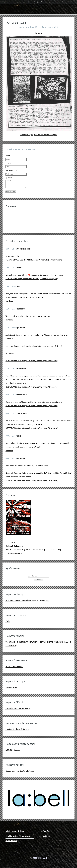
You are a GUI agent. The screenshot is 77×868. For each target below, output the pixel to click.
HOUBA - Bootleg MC (14, 667)
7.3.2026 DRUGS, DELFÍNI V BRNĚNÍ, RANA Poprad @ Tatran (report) (34, 260)
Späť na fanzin (40, 135)
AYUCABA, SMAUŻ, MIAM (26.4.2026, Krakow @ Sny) (27, 601)
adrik (45, 858)
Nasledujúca (51, 135)
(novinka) (9, 301)
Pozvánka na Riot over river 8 (18, 709)
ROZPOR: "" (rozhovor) (32, 361)
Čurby (8, 621)
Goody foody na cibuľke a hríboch (20, 771)
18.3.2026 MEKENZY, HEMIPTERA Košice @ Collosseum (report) (32, 279)
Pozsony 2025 (11, 688)
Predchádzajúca (27, 135)
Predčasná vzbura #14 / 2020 (17, 729)
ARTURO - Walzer (13, 750)
